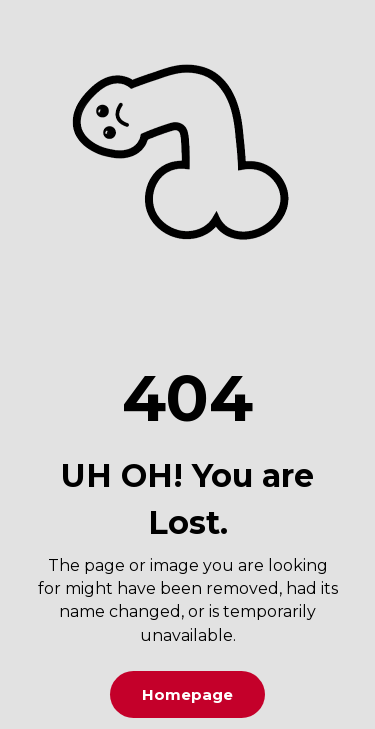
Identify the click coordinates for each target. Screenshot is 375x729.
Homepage (187, 694)
